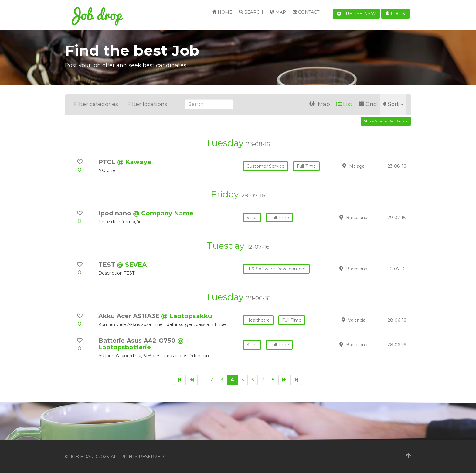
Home (222, 12)
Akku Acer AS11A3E (130, 316)
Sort (393, 104)
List (344, 104)
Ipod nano (116, 213)
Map (278, 12)
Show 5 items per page (386, 121)
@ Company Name (163, 213)
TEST (108, 265)
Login (395, 14)
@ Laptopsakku (187, 316)
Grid (368, 104)
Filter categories (96, 104)
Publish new (356, 14)
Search (251, 12)
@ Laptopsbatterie (141, 344)
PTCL (108, 162)
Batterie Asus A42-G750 (138, 341)
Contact (306, 12)
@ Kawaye (134, 162)
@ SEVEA (132, 265)
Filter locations (147, 104)
